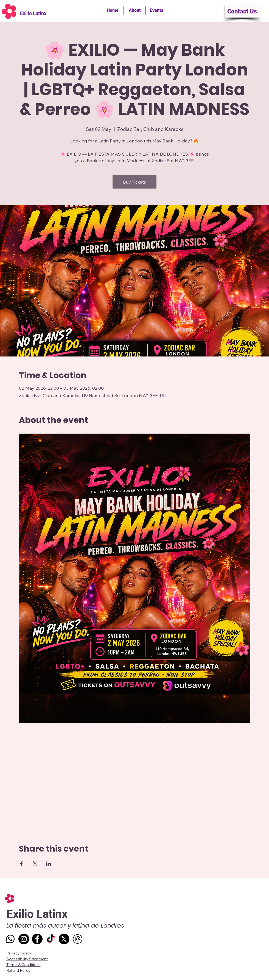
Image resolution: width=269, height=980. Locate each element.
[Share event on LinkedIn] (48, 864)
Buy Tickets (134, 182)
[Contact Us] (242, 11)
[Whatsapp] (10, 939)
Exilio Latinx (33, 13)
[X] (64, 939)
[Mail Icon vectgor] (78, 939)
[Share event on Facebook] (22, 864)
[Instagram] (24, 939)
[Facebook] (37, 939)
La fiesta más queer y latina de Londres (65, 926)
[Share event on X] (35, 864)
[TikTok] (51, 939)
